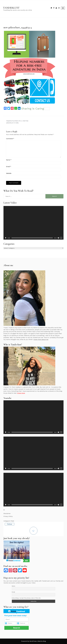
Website (9, 173)
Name (9, 160)
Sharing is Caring (36, 109)
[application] (33, 223)
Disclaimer (7, 513)
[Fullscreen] (61, 238)
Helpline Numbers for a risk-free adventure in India (17, 122)
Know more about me (41, 340)
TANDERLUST (11, 8)
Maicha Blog (42, 641)
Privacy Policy (8, 516)
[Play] (6, 238)
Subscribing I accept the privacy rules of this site (26, 598)
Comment (10, 139)
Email (9, 167)
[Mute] (58, 238)
